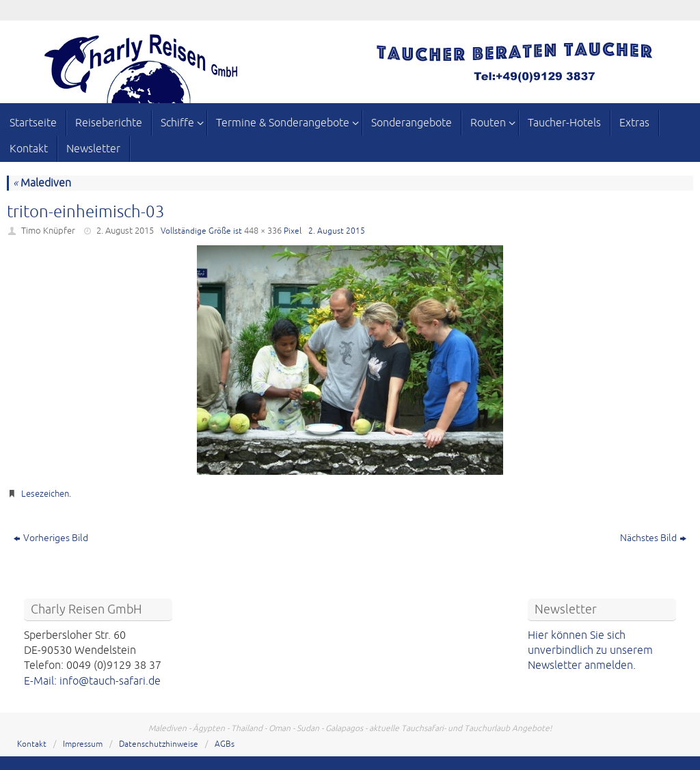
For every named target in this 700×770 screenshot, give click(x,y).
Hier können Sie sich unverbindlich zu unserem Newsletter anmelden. (590, 651)
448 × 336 (263, 231)
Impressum (83, 744)
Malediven (42, 183)
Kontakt (32, 744)
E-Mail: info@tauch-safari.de (92, 681)
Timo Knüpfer (48, 231)
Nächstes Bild (653, 538)
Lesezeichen (45, 494)
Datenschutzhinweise (159, 744)
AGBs (225, 744)
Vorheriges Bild (51, 538)
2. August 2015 (125, 231)
